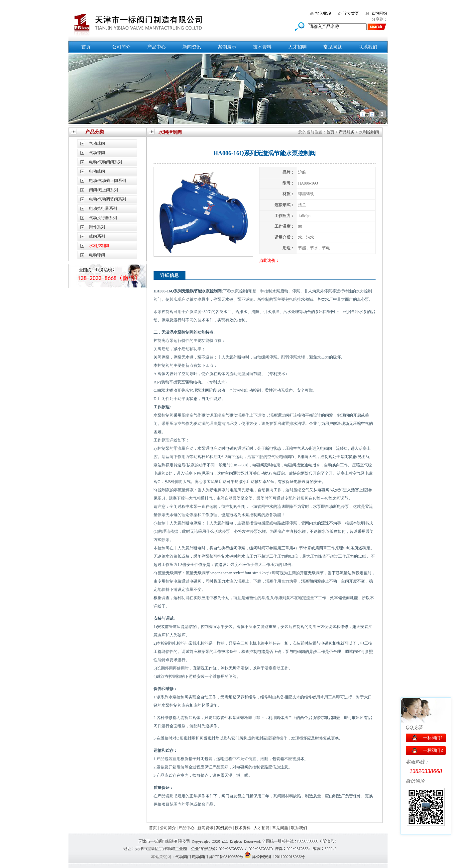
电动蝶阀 (97, 171)
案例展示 (227, 47)
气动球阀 (97, 143)
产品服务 (347, 132)
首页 (86, 47)
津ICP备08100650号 (226, 857)
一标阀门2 (433, 750)
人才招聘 (297, 47)
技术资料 (262, 47)
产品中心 (157, 47)
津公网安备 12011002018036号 (278, 857)
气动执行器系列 (103, 218)
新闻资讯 (192, 47)
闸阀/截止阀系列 (104, 190)
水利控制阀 (369, 132)
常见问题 (333, 47)
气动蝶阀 (97, 153)
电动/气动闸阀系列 (106, 162)
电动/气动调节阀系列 (108, 199)
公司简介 (121, 47)
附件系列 (97, 227)
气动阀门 (183, 857)
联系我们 (368, 47)
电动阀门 (200, 857)
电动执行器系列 (103, 208)
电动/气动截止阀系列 (108, 181)
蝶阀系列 (97, 236)
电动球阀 (97, 255)
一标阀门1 (433, 738)
